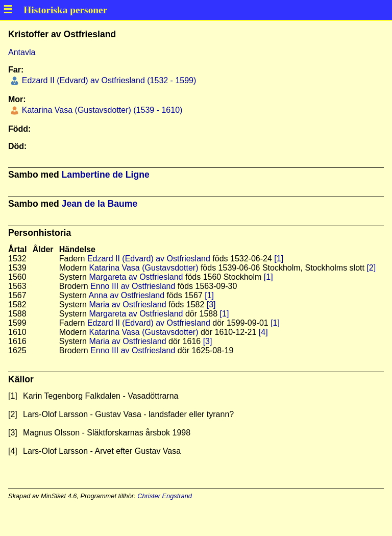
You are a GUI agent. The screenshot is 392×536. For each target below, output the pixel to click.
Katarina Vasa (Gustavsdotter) (143, 268)
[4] (263, 332)
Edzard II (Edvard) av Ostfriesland (149, 259)
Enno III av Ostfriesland (133, 286)
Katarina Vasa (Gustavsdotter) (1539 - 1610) (101, 110)
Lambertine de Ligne (106, 175)
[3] (211, 304)
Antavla (22, 52)
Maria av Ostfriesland (127, 304)
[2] (371, 268)
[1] (279, 259)
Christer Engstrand (165, 496)
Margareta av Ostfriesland (136, 277)
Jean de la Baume (100, 204)
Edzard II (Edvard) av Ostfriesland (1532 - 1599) (108, 80)
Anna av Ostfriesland (127, 295)
